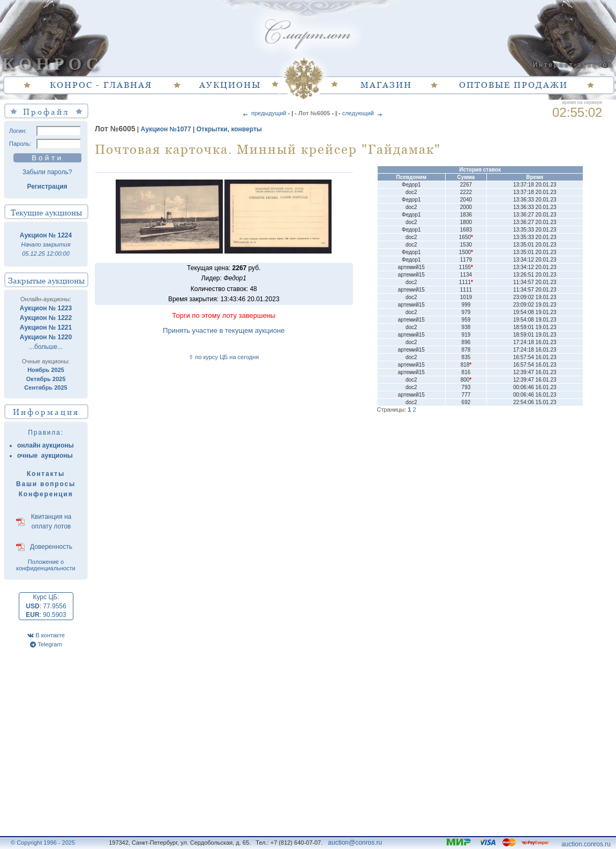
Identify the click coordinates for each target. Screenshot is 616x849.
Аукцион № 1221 (46, 327)
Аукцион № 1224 (46, 235)
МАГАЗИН (386, 85)
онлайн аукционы (46, 445)
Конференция (46, 494)
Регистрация (47, 187)
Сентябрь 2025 (46, 388)
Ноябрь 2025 (46, 370)
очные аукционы (45, 456)
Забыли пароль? (47, 172)
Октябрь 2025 (46, 379)
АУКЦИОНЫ (230, 85)
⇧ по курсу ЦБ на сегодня (224, 357)
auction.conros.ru (586, 844)
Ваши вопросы (46, 484)
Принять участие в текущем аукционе (224, 330)
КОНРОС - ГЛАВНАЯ (101, 85)
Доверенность (51, 547)
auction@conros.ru (355, 843)
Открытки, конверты (229, 129)
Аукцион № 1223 (46, 308)
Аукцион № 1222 (46, 318)
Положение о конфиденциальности (46, 565)
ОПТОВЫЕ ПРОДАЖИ (513, 85)
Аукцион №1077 (166, 129)
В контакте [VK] (46, 635)
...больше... (46, 347)
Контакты (46, 474)
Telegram (46, 644)
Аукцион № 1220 (46, 337)
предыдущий (264, 113)
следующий (363, 113)
